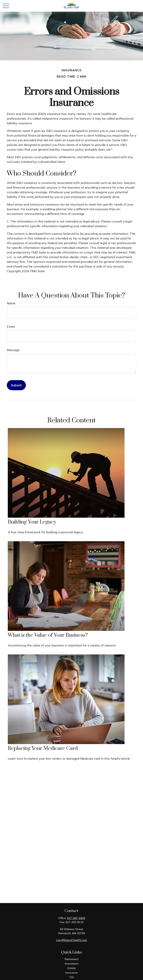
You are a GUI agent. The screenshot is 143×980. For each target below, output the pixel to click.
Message (13, 350)
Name (11, 303)
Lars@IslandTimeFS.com (72, 940)
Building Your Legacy (32, 522)
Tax (72, 977)
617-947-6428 (76, 918)
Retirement (72, 959)
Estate (72, 968)
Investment (72, 964)
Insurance (71, 973)
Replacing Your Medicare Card (43, 748)
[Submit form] (16, 385)
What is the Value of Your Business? (48, 635)
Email (11, 327)
